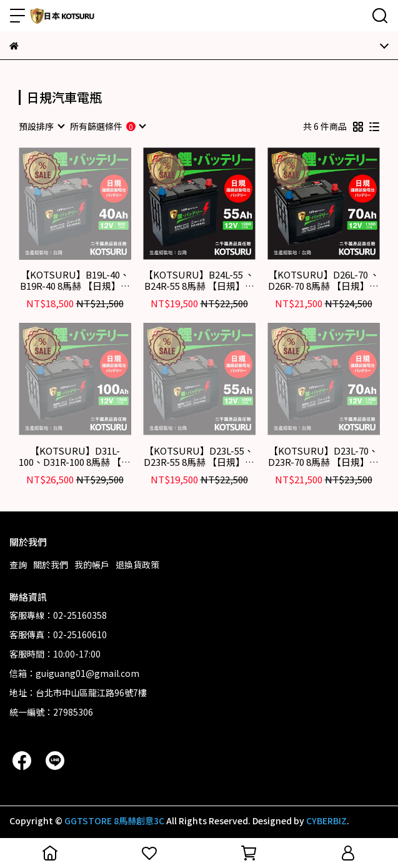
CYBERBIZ (326, 821)
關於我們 (51, 565)
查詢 (18, 565)
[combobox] (41, 126)
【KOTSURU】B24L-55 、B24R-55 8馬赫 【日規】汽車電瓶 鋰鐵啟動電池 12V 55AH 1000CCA (199, 280)
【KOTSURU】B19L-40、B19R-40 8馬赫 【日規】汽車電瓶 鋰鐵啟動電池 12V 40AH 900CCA (75, 280)
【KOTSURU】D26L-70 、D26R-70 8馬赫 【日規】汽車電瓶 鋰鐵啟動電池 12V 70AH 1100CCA (324, 280)
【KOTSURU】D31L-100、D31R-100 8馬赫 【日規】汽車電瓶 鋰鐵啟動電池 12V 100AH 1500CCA (75, 456)
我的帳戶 (92, 565)
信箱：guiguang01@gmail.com (74, 673)
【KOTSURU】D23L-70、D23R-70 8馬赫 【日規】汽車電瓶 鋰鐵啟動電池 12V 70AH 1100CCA (323, 456)
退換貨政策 (137, 565)
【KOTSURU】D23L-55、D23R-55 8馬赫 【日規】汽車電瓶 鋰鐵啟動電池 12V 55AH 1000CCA (199, 456)
